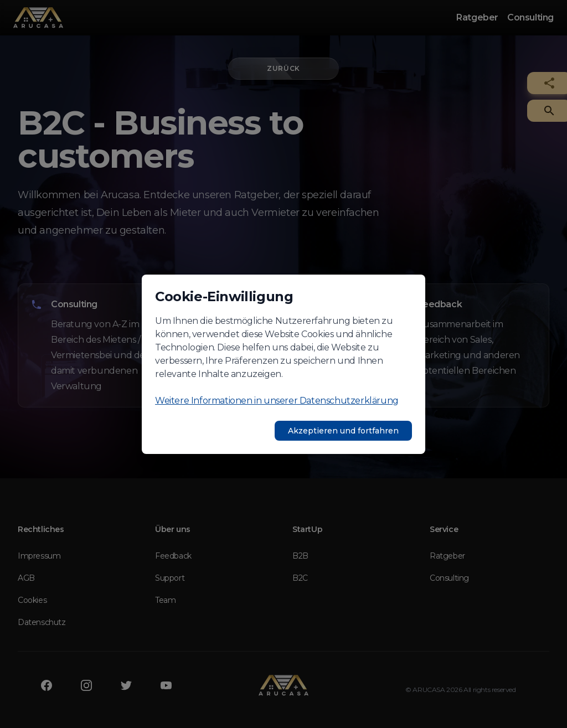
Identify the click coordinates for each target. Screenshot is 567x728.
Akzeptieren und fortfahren (343, 431)
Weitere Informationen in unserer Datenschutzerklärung (277, 401)
